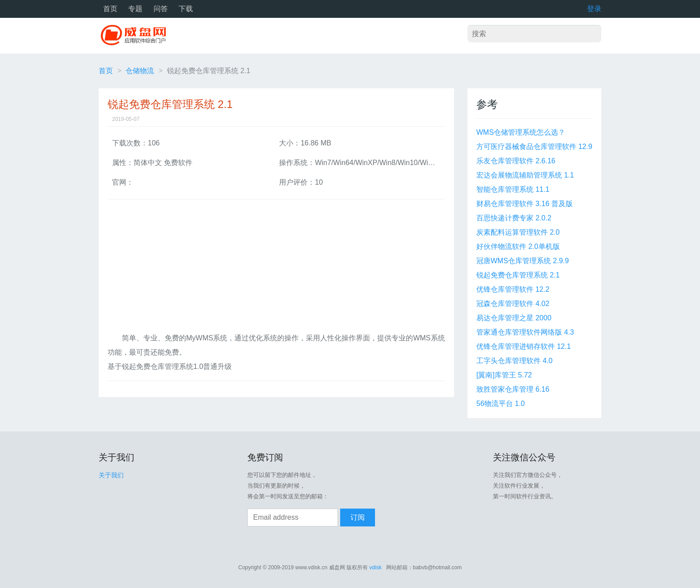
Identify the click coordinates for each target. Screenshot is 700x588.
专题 (135, 9)
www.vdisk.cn (311, 567)
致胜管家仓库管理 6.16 (513, 389)
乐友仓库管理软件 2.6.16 (516, 161)
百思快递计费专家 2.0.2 (514, 218)
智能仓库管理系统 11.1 (513, 189)
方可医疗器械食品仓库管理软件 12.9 (534, 147)
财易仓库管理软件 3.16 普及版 (525, 204)
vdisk (375, 567)
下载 (186, 9)
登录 (594, 9)
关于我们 (111, 475)
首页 (110, 9)
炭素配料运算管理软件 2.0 (518, 232)
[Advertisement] (276, 269)
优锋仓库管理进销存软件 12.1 (524, 346)
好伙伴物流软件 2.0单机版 (518, 246)
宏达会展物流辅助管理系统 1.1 (525, 175)
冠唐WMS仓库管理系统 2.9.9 (523, 261)
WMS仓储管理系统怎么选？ (521, 132)
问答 (161, 9)
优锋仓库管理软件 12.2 (513, 289)
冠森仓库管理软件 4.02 (513, 304)
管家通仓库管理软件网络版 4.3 (525, 332)
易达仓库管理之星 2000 (514, 318)
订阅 (358, 517)
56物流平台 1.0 (500, 404)
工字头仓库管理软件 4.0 (515, 361)
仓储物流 (140, 71)
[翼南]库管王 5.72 (504, 375)
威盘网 (137, 36)
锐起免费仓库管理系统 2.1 (518, 275)
